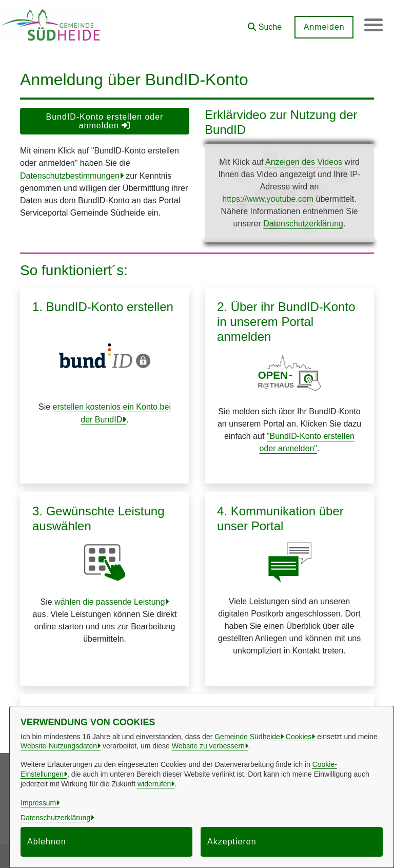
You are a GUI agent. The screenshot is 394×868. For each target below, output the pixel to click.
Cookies (299, 737)
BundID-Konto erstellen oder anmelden (105, 121)
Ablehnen (47, 842)
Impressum (38, 803)
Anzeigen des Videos (304, 162)
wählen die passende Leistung (110, 602)
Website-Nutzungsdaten (59, 746)
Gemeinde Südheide (247, 737)
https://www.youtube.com (268, 199)
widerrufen (154, 784)
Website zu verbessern (208, 746)
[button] (263, 23)
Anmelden (322, 27)
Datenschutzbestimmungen (70, 176)
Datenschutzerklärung (303, 224)
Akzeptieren (232, 842)
